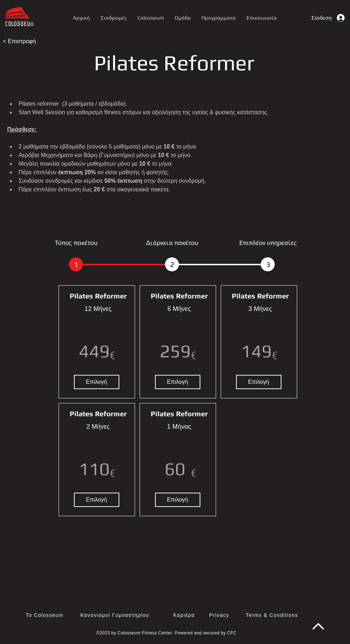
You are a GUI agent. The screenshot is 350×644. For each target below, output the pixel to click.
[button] (219, 18)
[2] (172, 264)
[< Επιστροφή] (26, 41)
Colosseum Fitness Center (145, 633)
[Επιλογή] (97, 382)
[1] (76, 264)
